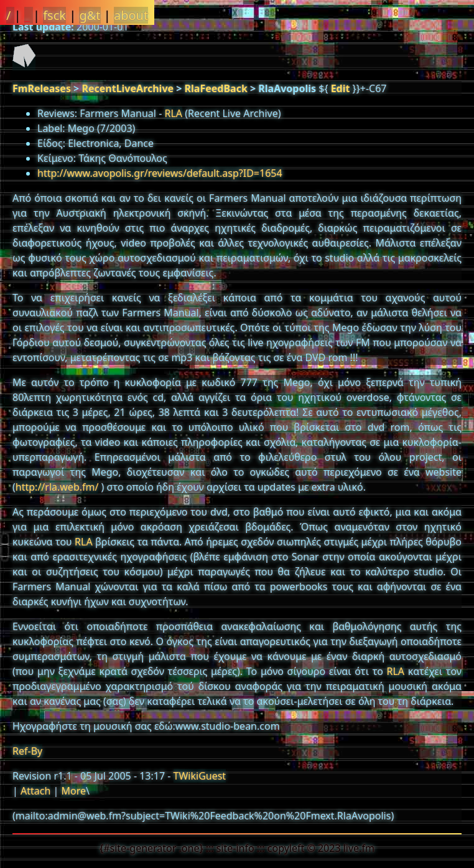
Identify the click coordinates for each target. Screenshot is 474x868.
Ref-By (27, 751)
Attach (35, 791)
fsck (54, 15)
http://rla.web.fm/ (57, 487)
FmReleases (42, 88)
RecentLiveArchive (128, 88)
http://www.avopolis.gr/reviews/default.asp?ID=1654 (160, 173)
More (73, 791)
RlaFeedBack (216, 88)
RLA (173, 113)
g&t (90, 15)
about (131, 15)
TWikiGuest (200, 776)
